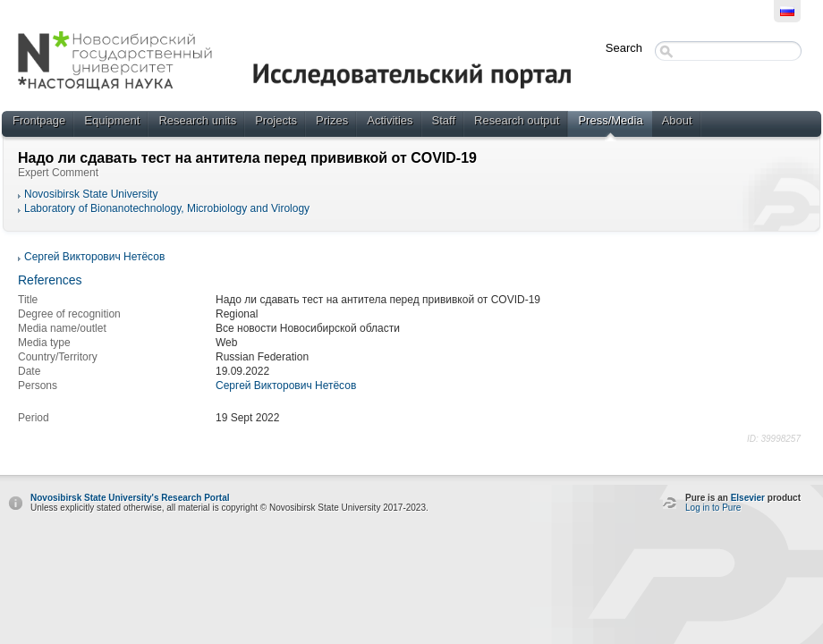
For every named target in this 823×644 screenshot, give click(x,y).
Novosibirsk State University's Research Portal (130, 498)
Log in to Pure (713, 508)
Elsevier (748, 498)
